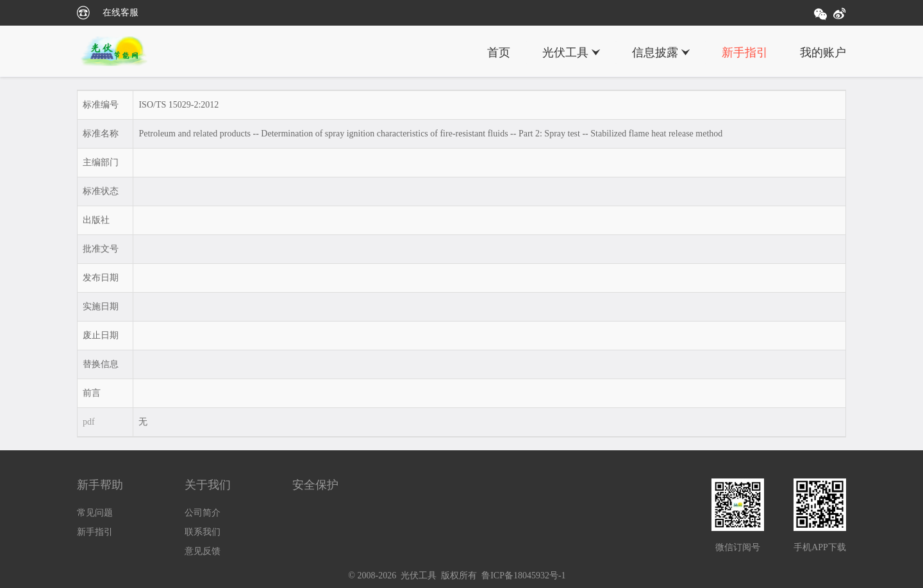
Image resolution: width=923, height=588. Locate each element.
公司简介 (203, 513)
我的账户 (823, 53)
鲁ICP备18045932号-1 (523, 576)
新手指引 (745, 53)
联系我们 (203, 532)
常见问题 (95, 513)
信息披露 (655, 53)
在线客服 (121, 12)
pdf (89, 422)
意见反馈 (203, 551)
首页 (499, 53)
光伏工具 (565, 53)
